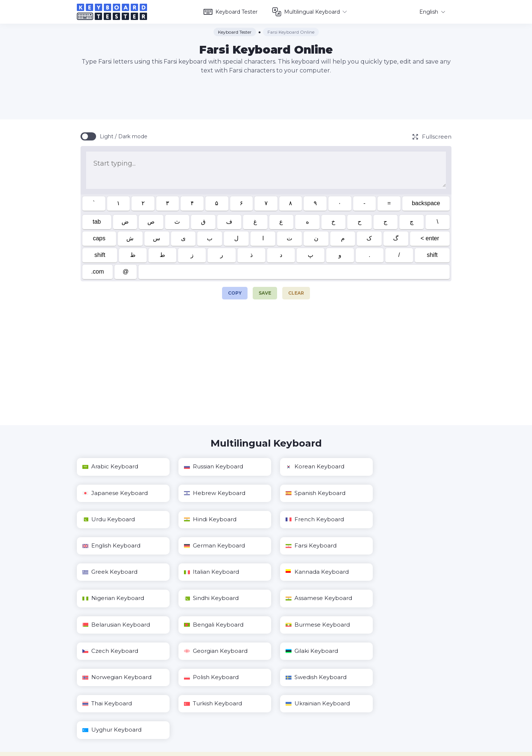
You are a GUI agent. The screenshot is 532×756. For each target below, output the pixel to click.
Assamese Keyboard (212, 572)
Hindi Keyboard (399, 493)
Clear (296, 293)
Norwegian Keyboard (117, 625)
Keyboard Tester (233, 12)
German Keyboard (306, 520)
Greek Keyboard (110, 546)
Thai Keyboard (398, 625)
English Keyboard (208, 520)
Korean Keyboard (305, 467)
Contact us (294, 750)
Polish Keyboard (207, 625)
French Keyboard (112, 520)
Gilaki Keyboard (399, 599)
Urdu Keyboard (302, 493)
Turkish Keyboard (111, 651)
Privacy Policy (332, 750)
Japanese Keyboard (405, 467)
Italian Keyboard (207, 546)
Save (265, 293)
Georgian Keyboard (308, 599)
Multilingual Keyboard (312, 12)
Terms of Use (371, 750)
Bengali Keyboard (403, 572)
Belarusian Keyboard (310, 572)
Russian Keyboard (209, 467)
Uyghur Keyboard (306, 651)
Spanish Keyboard (209, 493)
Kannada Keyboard (308, 546)
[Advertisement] (266, 97)
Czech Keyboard (207, 599)
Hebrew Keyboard (113, 493)
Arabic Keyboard (110, 467)
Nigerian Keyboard (404, 546)
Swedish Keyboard (306, 625)
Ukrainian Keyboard (211, 651)
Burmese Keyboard (115, 599)
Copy (235, 291)
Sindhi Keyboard (110, 572)
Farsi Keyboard (398, 520)
